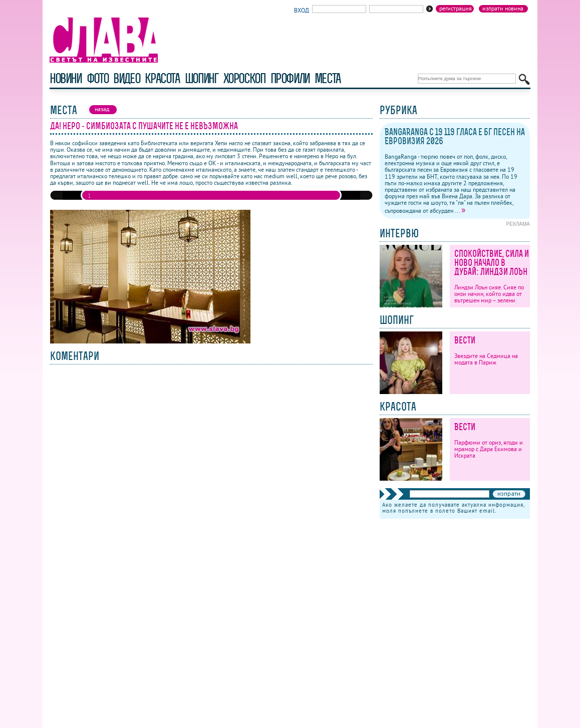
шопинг (202, 78)
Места (328, 78)
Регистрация (456, 9)
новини (66, 78)
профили (290, 78)
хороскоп (244, 78)
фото (98, 78)
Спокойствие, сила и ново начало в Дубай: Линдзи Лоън (492, 263)
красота (162, 78)
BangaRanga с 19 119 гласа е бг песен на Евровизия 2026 (455, 136)
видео (126, 78)
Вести (465, 340)
